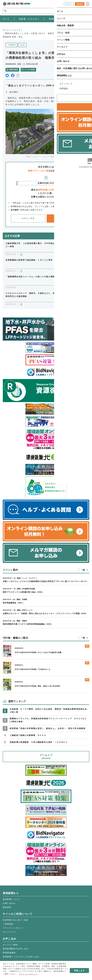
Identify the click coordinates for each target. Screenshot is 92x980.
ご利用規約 (8, 924)
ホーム (6, 30)
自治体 (22, 45)
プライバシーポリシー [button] (28, 974)
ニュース (16, 30)
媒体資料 (7, 907)
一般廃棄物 (11, 45)
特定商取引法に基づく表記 (16, 920)
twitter (7, 75)
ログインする (28, 218)
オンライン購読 (10, 945)
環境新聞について (11, 899)
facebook (13, 75)
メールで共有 (30, 70)
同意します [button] (79, 971)
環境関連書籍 (9, 953)
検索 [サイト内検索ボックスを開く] (84, 11)
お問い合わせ (9, 903)
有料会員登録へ (64, 218)
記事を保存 (14, 70)
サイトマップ (9, 932)
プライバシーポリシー (13, 928)
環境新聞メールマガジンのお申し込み (21, 957)
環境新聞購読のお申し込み (16, 949)
